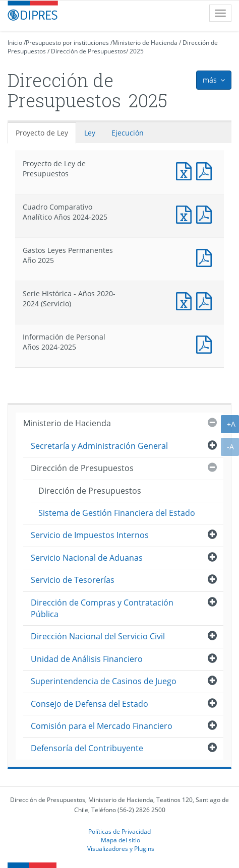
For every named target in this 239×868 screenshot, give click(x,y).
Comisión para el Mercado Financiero (102, 726)
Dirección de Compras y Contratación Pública (102, 608)
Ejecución (128, 133)
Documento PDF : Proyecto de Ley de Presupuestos (206, 170)
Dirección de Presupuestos (88, 51)
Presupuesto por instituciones (67, 43)
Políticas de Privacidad (119, 831)
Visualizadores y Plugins (121, 848)
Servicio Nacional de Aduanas (87, 558)
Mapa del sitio (121, 840)
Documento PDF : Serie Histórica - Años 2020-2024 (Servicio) (206, 300)
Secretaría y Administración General (99, 446)
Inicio (15, 43)
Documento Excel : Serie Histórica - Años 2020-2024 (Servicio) (186, 300)
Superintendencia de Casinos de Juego (104, 681)
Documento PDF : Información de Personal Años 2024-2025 (206, 343)
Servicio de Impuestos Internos (90, 535)
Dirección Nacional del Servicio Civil (98, 636)
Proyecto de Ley (42, 133)
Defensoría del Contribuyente (87, 748)
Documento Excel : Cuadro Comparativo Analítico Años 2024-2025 (186, 213)
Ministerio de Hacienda (145, 43)
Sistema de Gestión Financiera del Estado (117, 513)
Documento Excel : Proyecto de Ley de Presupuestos (186, 170)
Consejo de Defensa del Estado (89, 704)
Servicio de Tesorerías (73, 580)
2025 (137, 51)
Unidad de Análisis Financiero (87, 659)
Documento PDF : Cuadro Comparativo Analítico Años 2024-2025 (206, 213)
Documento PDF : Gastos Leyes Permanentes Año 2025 (206, 257)
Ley (90, 133)
